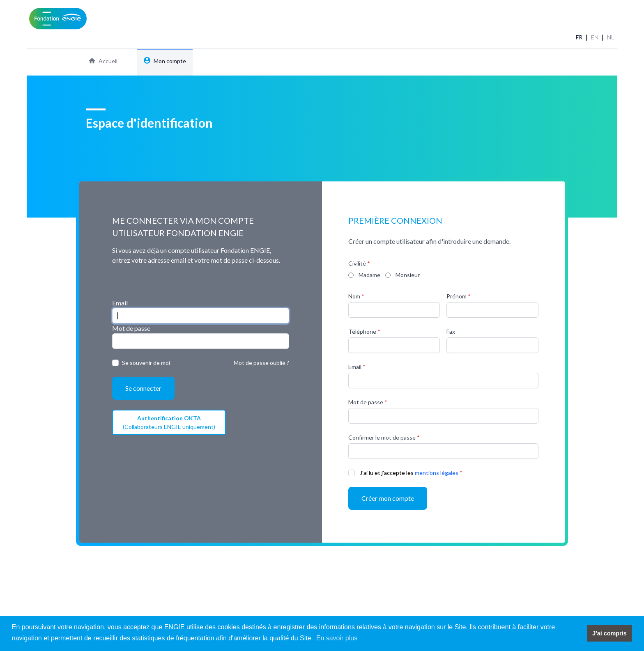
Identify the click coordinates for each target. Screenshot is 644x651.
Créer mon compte (388, 498)
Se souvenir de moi (146, 363)
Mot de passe (131, 328)
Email (120, 303)
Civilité (357, 263)
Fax (451, 331)
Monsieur (408, 275)
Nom (354, 296)
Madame (369, 275)
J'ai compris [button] (609, 633)
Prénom (457, 296)
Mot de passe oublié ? (261, 363)
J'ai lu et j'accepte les (387, 473)
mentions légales (437, 473)
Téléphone (362, 331)
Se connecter (143, 388)
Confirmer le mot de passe (382, 437)
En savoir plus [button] (337, 638)
